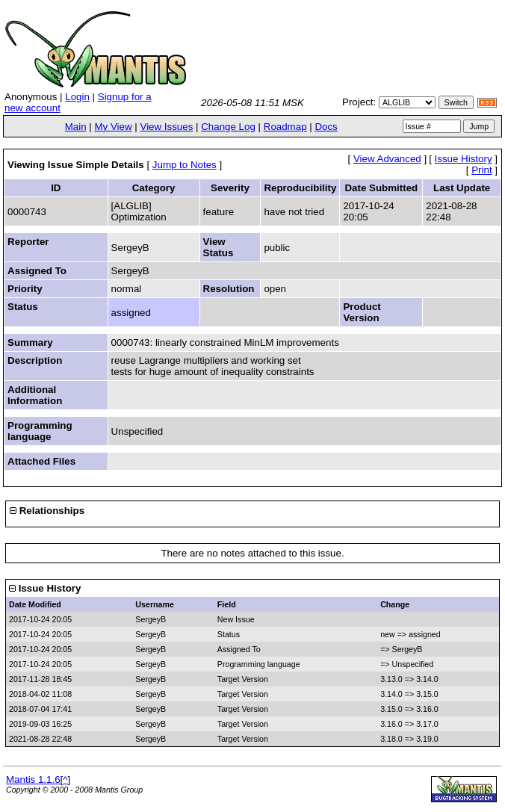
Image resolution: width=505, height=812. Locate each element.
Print (481, 170)
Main (76, 127)
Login (77, 97)
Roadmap (285, 127)
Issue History (464, 159)
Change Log (228, 127)
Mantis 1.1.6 (33, 780)
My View (113, 127)
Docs (326, 127)
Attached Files (41, 461)
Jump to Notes (185, 165)
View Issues (166, 127)
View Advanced (387, 159)
